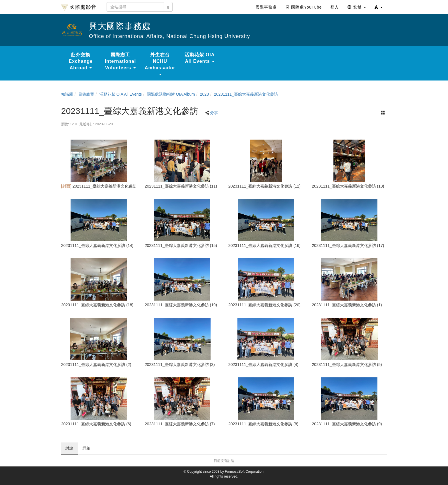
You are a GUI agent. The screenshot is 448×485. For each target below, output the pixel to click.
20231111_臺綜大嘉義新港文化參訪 (246, 94)
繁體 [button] (357, 7)
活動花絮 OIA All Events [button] (200, 58)
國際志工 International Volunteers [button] (120, 61)
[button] (379, 7)
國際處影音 (79, 7)
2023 (204, 94)
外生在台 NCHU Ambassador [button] (160, 64)
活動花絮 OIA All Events (121, 94)
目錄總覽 (86, 94)
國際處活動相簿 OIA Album (171, 94)
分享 (214, 113)
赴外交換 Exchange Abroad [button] (81, 61)
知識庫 (67, 94)
